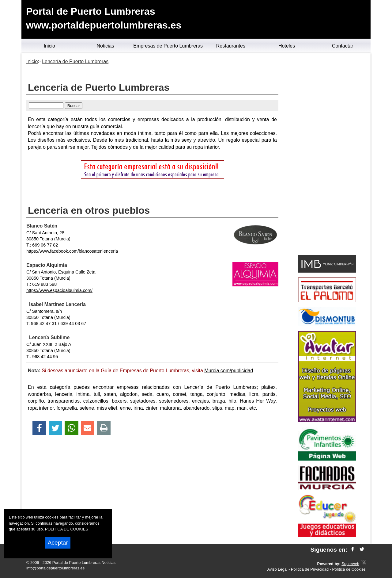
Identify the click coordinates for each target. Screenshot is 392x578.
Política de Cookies (349, 569)
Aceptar (58, 543)
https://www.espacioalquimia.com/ (59, 290)
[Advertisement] (327, 155)
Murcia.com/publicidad (229, 371)
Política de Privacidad (310, 569)
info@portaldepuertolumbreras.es (55, 568)
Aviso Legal (277, 569)
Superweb (350, 564)
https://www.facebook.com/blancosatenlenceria (72, 251)
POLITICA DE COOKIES (67, 529)
